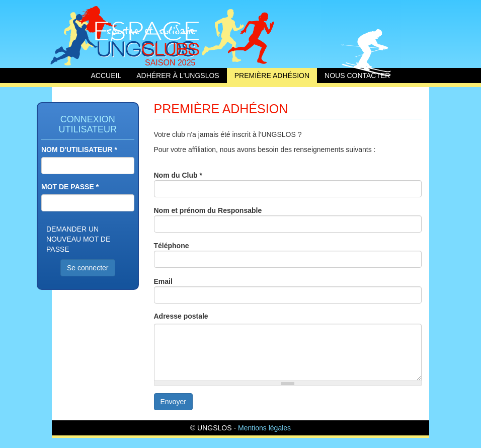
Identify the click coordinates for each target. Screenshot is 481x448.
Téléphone (172, 246)
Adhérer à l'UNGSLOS (178, 76)
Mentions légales (264, 428)
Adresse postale (181, 316)
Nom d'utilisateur (79, 150)
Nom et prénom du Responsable (208, 210)
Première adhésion (272, 76)
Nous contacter (357, 76)
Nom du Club (178, 175)
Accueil (130, 34)
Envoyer (173, 402)
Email (163, 281)
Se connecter (88, 268)
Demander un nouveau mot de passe (78, 239)
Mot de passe (70, 187)
